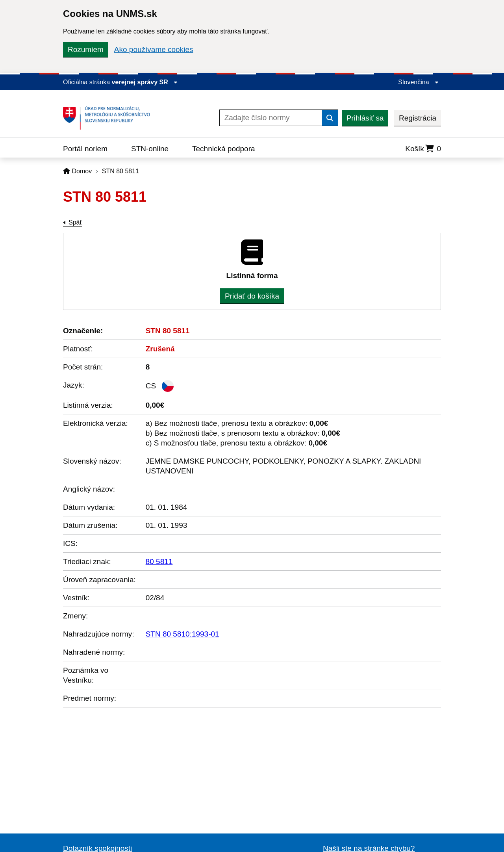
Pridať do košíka (252, 296)
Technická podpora (224, 149)
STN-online (150, 149)
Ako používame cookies (154, 49)
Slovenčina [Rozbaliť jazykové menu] (418, 82)
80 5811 (159, 562)
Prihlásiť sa (365, 118)
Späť (75, 222)
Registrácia (418, 118)
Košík (423, 149)
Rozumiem (86, 49)
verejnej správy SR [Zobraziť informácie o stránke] (145, 82)
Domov (77, 171)
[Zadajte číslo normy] (271, 118)
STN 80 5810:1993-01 (183, 634)
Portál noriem (85, 149)
